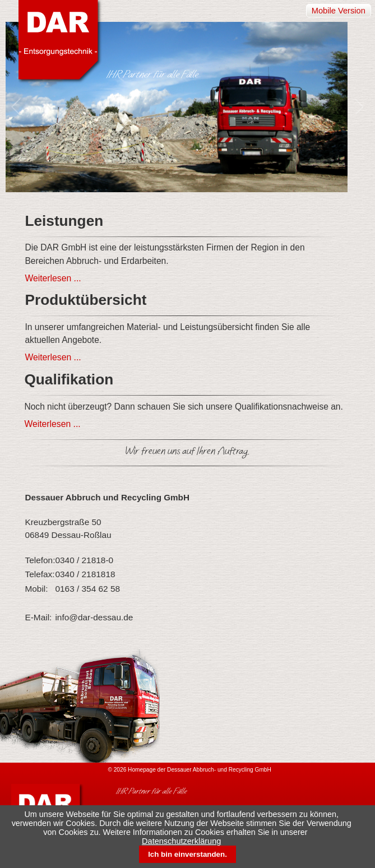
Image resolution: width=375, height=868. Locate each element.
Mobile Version (339, 11)
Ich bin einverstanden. (187, 854)
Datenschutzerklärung (181, 841)
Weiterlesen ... (53, 278)
